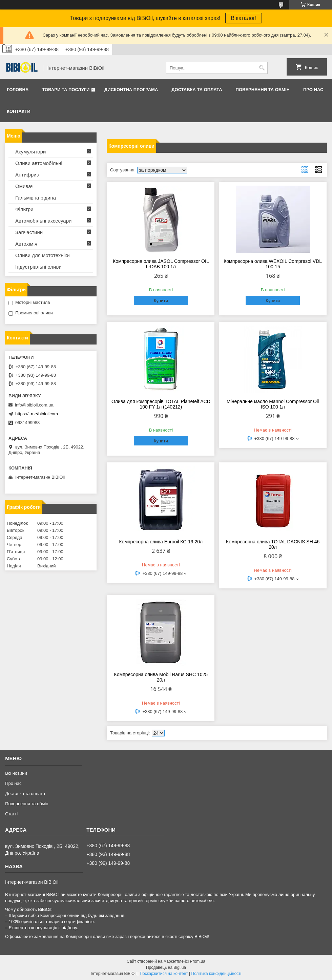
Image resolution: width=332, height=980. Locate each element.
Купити (161, 301)
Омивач (24, 186)
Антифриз (27, 175)
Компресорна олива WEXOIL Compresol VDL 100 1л (273, 264)
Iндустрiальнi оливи (38, 267)
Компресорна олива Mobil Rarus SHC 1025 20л (161, 677)
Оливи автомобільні (39, 163)
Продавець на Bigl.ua (166, 967)
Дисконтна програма (131, 90)
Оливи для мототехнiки (43, 255)
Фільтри (24, 209)
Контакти (19, 111)
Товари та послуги (66, 90)
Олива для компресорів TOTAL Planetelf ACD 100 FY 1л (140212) (161, 404)
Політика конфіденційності (216, 974)
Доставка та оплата (197, 90)
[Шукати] (262, 68)
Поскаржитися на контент (164, 974)
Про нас (313, 90)
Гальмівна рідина (36, 198)
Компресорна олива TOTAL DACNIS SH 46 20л (273, 544)
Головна (18, 90)
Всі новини (16, 773)
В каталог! (244, 18)
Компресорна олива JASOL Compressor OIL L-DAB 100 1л (161, 264)
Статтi (11, 814)
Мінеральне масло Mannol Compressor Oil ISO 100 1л (273, 404)
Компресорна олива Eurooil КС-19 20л (161, 542)
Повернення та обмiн (263, 90)
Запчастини (29, 232)
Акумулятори (30, 152)
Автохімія (26, 244)
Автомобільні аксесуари (43, 221)
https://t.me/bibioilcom (37, 414)
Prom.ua (198, 961)
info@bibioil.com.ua (34, 405)
